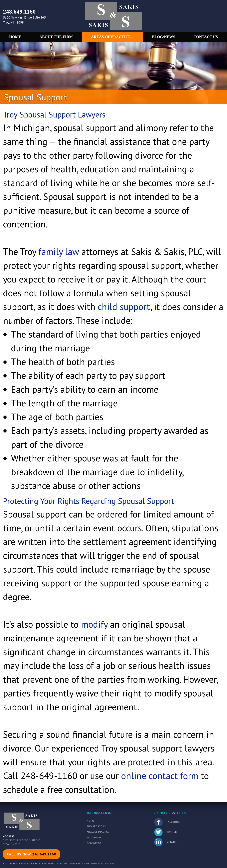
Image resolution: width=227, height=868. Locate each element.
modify (94, 624)
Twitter (165, 832)
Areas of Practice (113, 37)
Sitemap (62, 864)
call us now (32, 854)
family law (59, 252)
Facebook (167, 822)
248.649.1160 (19, 11)
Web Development (102, 864)
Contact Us (206, 37)
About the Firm (56, 37)
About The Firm (96, 826)
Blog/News (164, 37)
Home (15, 37)
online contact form (160, 776)
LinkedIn (166, 842)
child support (124, 307)
